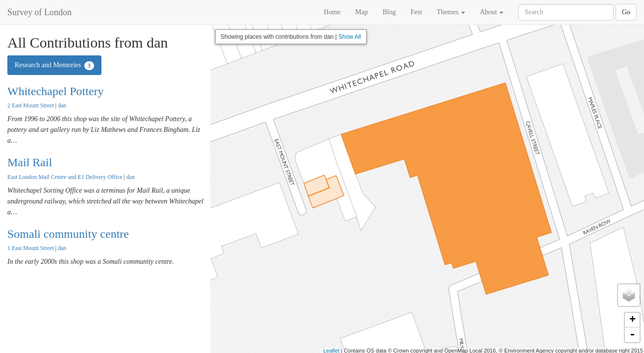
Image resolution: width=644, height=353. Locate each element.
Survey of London (39, 12)
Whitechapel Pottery (56, 91)
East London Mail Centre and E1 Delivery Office (65, 177)
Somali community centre (68, 234)
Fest (416, 12)
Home (332, 12)
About (492, 12)
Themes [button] (451, 12)
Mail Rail (30, 162)
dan (62, 105)
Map (362, 12)
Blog (389, 12)
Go (626, 12)
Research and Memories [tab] (54, 66)
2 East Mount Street (31, 105)
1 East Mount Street (31, 248)
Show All (350, 37)
